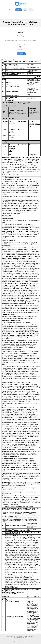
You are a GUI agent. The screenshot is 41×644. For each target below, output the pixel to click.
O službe (11, 10)
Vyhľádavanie (31, 10)
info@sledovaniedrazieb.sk (20, 638)
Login (25, 10)
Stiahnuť (21, 54)
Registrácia (18, 10)
